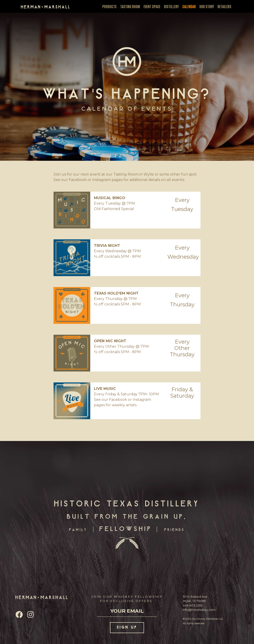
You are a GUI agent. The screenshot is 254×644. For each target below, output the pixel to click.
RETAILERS (224, 6)
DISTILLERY (171, 6)
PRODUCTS (109, 6)
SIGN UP (127, 628)
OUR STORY (207, 6)
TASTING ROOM (130, 6)
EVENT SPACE (152, 6)
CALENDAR (189, 6)
